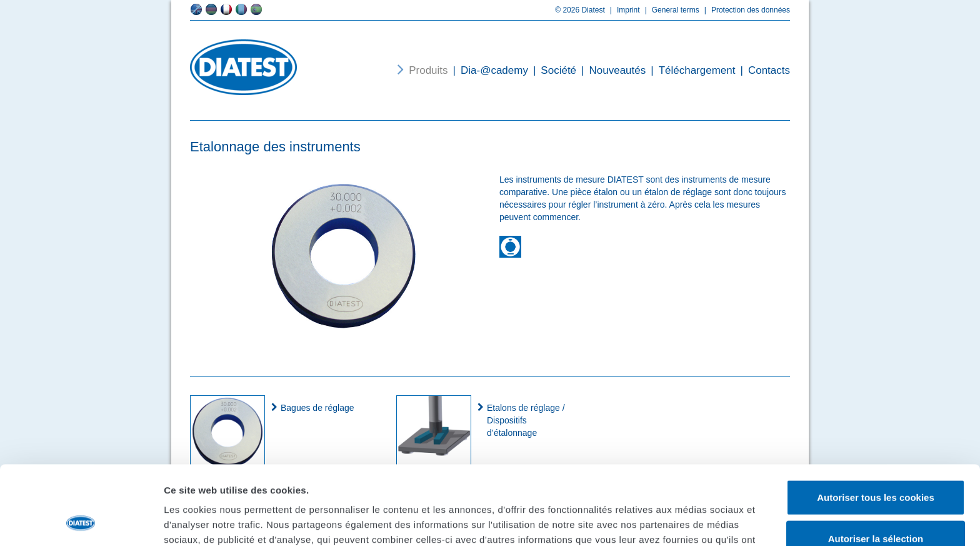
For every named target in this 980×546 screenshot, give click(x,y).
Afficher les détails (688, 521)
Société (552, 70)
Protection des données (745, 10)
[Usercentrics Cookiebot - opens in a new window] (81, 522)
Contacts (762, 70)
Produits (428, 70)
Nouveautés (611, 70)
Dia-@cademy (488, 70)
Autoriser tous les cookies (876, 423)
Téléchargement (690, 70)
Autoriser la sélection (876, 464)
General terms (670, 10)
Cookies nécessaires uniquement (876, 505)
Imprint (622, 10)
